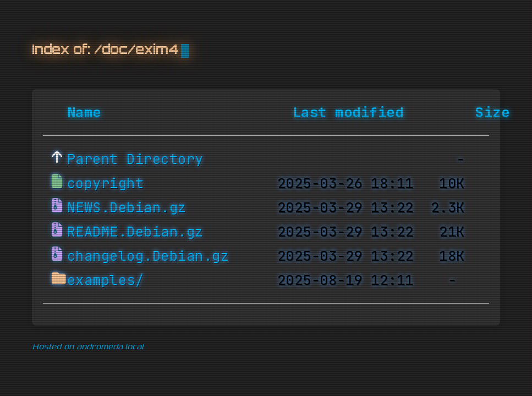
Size (492, 113)
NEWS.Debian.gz (127, 208)
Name (84, 113)
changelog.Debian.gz (148, 256)
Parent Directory (135, 159)
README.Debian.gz (135, 232)
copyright (106, 184)
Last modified (348, 113)
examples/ (106, 280)
